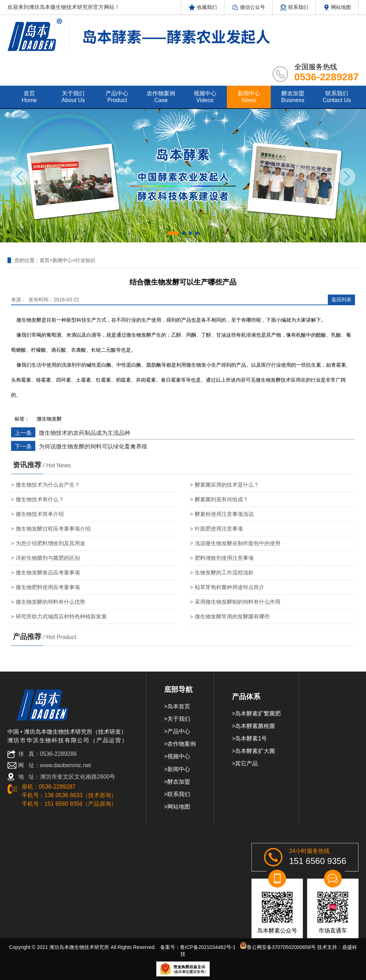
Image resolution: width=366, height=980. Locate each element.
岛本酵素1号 (251, 738)
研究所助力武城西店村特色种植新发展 (61, 616)
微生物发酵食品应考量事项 (48, 572)
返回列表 (341, 300)
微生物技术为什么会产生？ (48, 485)
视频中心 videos (205, 97)
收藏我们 (203, 7)
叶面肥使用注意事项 (219, 529)
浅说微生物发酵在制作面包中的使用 (238, 543)
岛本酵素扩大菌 (255, 751)
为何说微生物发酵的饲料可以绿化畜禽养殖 (93, 446)
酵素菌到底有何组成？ (222, 499)
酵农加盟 (179, 782)
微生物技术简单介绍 (40, 514)
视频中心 (179, 756)
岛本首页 (179, 706)
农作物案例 (182, 744)
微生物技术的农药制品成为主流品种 (85, 433)
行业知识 (85, 260)
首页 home (29, 97)
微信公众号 (248, 7)
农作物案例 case (161, 97)
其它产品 (246, 763)
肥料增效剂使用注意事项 (224, 558)
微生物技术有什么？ (40, 499)
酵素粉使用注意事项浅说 (224, 514)
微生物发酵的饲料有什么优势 (50, 602)
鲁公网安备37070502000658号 (278, 947)
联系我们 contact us (337, 97)
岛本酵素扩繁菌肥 (258, 713)
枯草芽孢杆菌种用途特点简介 (230, 587)
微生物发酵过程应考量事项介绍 (53, 529)
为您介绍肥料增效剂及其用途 (50, 543)
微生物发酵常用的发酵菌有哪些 (232, 616)
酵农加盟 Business (293, 97)
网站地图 (337, 7)
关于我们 (179, 719)
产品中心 (179, 731)
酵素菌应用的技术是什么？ (227, 485)
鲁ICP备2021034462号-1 (208, 947)
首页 (45, 260)
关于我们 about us (73, 97)
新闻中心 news (249, 97)
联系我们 (294, 7)
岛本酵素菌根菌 (255, 726)
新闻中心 (62, 260)
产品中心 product (117, 97)
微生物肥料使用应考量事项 (48, 587)
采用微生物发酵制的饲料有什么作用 (238, 602)
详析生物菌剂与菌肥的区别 (48, 558)
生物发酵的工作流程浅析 (224, 572)
